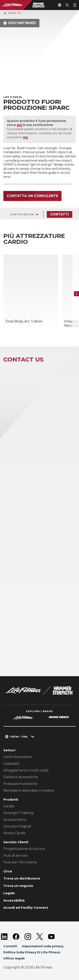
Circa (8, 871)
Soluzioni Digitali (17, 826)
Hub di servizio (16, 855)
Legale (9, 893)
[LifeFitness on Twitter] (40, 937)
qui (20, 125)
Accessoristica (15, 820)
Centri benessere (18, 757)
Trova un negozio (18, 886)
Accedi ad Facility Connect (26, 908)
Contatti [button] (10, 946)
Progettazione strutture (24, 849)
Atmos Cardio (15, 833)
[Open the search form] (67, 5)
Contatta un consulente (32, 196)
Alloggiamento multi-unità (26, 770)
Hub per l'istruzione (20, 862)
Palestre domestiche (21, 777)
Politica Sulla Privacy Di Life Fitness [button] (32, 952)
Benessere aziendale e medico (29, 790)
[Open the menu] (75, 5)
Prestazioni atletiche (21, 784)
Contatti (60, 214)
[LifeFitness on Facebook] (16, 937)
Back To (12, 13)
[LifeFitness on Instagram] (28, 937)
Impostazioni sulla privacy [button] (43, 946)
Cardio (9, 806)
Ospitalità (11, 764)
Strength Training (18, 813)
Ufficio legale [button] (14, 958)
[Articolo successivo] (76, 294)
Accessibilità (14, 900)
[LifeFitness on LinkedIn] (4, 937)
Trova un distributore (22, 878)
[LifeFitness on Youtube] (51, 937)
